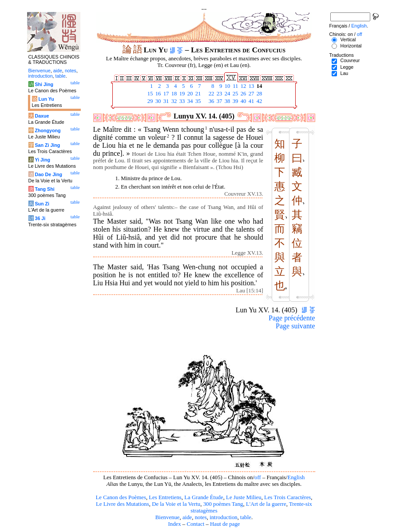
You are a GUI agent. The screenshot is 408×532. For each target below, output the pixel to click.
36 (211, 101)
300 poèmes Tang (223, 504)
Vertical (348, 39)
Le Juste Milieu (244, 497)
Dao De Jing (48, 174)
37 (219, 101)
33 (182, 101)
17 (166, 94)
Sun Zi (42, 204)
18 (174, 94)
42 (259, 101)
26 (243, 94)
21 (198, 94)
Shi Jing (44, 84)
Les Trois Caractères (287, 497)
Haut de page (225, 524)
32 (174, 101)
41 (251, 101)
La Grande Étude (204, 497)
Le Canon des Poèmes (121, 497)
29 (150, 101)
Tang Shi (44, 189)
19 (182, 94)
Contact (195, 524)
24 (227, 94)
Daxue (42, 116)
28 (259, 94)
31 (166, 101)
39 (235, 101)
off (258, 477)
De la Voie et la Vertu (176, 504)
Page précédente (292, 318)
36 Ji (40, 218)
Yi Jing (42, 160)
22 (211, 94)
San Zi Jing (47, 145)
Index (174, 524)
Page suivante (295, 326)
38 (227, 101)
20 (190, 94)
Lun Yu (46, 99)
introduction (224, 517)
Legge (347, 67)
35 (198, 101)
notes (201, 517)
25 (235, 94)
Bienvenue (168, 517)
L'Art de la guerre (266, 504)
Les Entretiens (165, 497)
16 (158, 94)
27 (251, 94)
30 (158, 101)
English (296, 477)
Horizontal (351, 46)
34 (190, 101)
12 (243, 86)
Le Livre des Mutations (123, 504)
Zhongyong (48, 130)
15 (150, 94)
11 (235, 86)
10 (227, 86)
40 (243, 101)
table (246, 517)
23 (219, 94)
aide (187, 517)
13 (251, 86)
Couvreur (350, 60)
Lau (344, 73)
